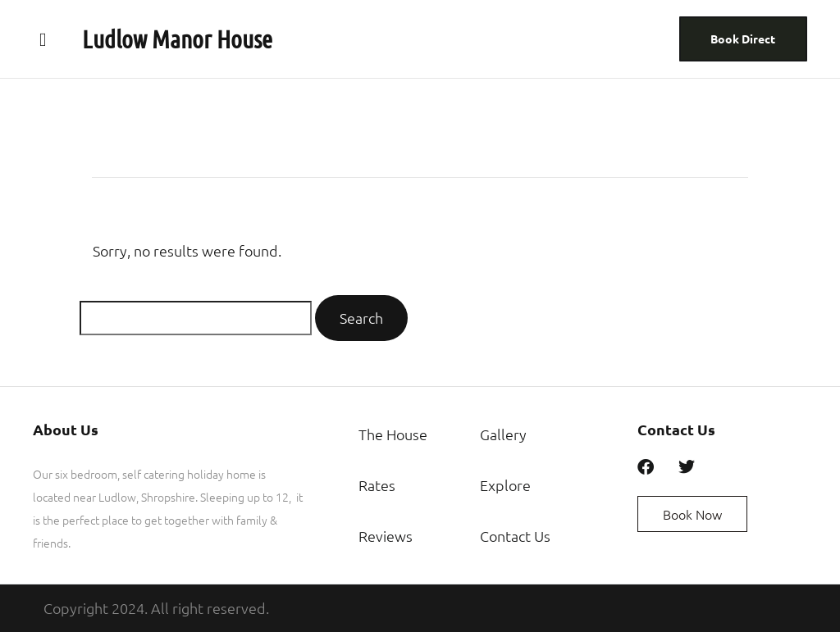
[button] (43, 39)
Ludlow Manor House (177, 39)
